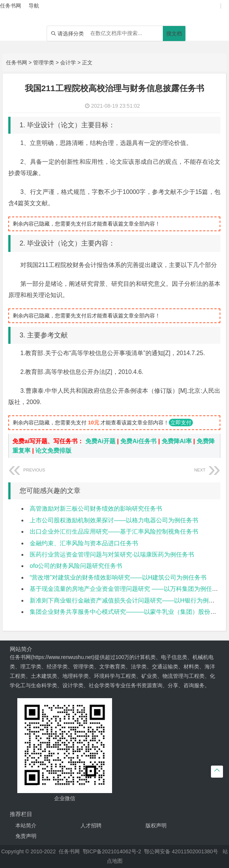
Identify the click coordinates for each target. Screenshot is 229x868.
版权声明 (156, 825)
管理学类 (44, 63)
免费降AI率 (177, 441)
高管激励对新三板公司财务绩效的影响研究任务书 (96, 509)
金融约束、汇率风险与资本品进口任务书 (84, 543)
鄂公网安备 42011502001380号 (181, 851)
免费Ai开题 (100, 441)
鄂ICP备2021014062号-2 (112, 851)
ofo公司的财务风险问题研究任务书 (76, 566)
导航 (34, 6)
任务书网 (17, 63)
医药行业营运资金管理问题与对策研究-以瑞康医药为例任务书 (112, 555)
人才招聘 (91, 825)
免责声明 (26, 836)
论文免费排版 (53, 451)
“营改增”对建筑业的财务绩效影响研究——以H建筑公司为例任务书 (118, 577)
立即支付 (181, 423)
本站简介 (26, 825)
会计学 (68, 63)
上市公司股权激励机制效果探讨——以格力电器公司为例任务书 (114, 520)
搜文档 (174, 34)
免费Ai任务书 (138, 441)
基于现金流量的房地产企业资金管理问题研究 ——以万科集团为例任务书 (127, 589)
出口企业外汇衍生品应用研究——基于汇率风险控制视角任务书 (114, 532)
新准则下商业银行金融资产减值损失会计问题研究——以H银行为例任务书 (128, 600)
